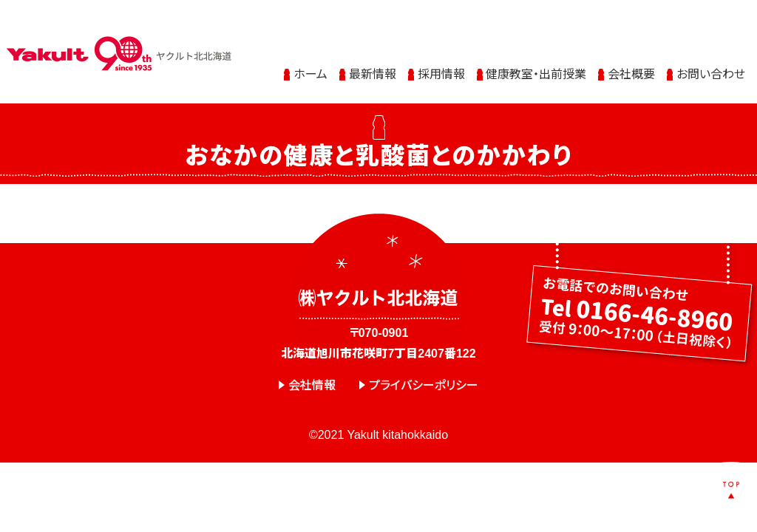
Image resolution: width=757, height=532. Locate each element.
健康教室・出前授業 (536, 61)
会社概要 (631, 61)
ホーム (310, 61)
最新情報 (373, 61)
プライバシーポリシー (424, 385)
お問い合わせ (711, 61)
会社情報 (312, 385)
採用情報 (441, 61)
